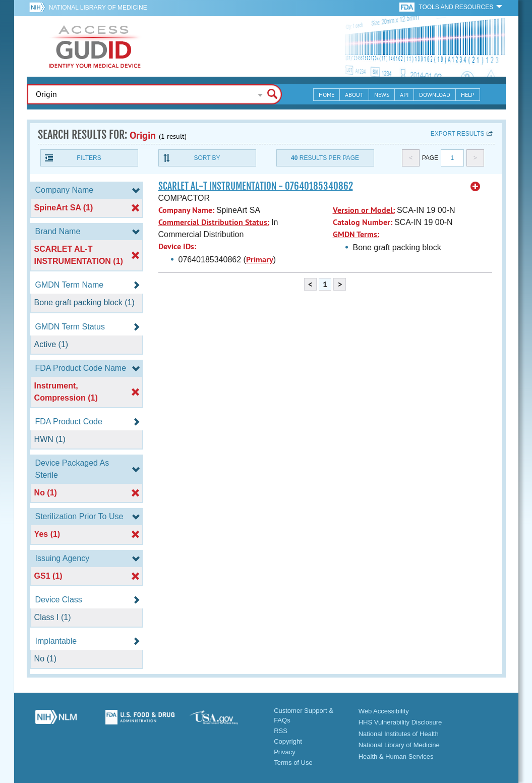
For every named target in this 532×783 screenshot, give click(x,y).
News (382, 95)
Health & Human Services (396, 757)
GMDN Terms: (356, 234)
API (404, 95)
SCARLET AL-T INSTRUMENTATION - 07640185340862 (256, 186)
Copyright (288, 741)
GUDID (95, 46)
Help (468, 95)
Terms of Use (293, 763)
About (354, 95)
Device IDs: (177, 246)
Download (435, 95)
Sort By (207, 158)
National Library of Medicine (98, 8)
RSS (281, 731)
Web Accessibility (384, 711)
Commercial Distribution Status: (214, 222)
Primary (260, 260)
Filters (89, 158)
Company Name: (186, 210)
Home (327, 95)
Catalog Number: (363, 222)
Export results (458, 134)
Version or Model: (364, 210)
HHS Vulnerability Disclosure (400, 722)
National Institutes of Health (399, 734)
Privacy (285, 752)
